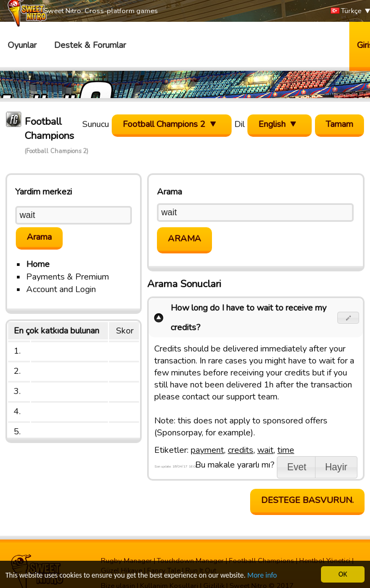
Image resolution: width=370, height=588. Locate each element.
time (286, 450)
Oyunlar (22, 45)
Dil (239, 124)
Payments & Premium (68, 277)
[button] (348, 318)
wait (265, 450)
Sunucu (96, 124)
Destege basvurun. (307, 500)
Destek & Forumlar (90, 45)
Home (38, 264)
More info (262, 576)
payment (207, 450)
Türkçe (346, 11)
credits (241, 450)
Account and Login (61, 289)
